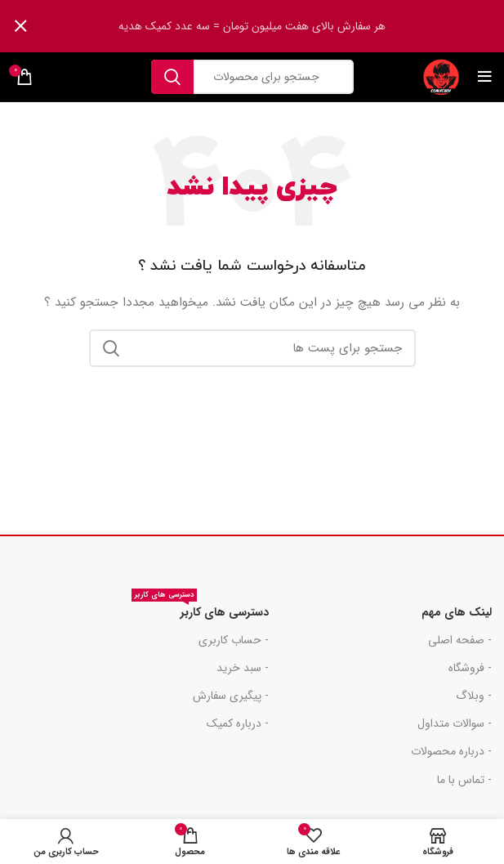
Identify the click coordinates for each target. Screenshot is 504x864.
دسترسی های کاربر (200, 610)
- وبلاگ (474, 696)
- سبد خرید (243, 668)
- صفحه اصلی (460, 640)
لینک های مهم (457, 612)
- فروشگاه (470, 668)
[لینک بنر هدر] (277, 26)
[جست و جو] (252, 77)
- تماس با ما (464, 780)
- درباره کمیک (238, 723)
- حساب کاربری (234, 640)
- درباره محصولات (451, 751)
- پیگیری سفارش (231, 696)
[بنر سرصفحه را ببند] (20, 26)
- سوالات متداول (455, 723)
